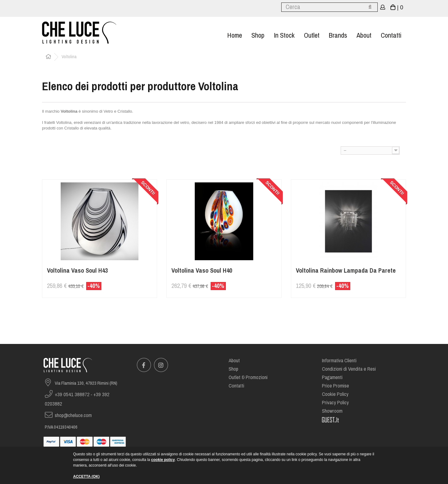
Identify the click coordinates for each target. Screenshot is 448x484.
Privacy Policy (335, 403)
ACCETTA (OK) (86, 477)
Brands (338, 35)
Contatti (391, 35)
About (364, 35)
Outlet (312, 35)
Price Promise (336, 386)
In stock (284, 35)
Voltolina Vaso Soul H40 (202, 271)
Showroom (332, 411)
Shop (258, 35)
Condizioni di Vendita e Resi (349, 369)
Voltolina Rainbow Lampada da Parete (346, 271)
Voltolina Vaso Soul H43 (77, 271)
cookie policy (163, 460)
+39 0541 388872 (72, 395)
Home (235, 35)
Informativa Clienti (339, 361)
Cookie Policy (335, 394)
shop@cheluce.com (73, 415)
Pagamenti (332, 377)
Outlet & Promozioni (248, 377)
